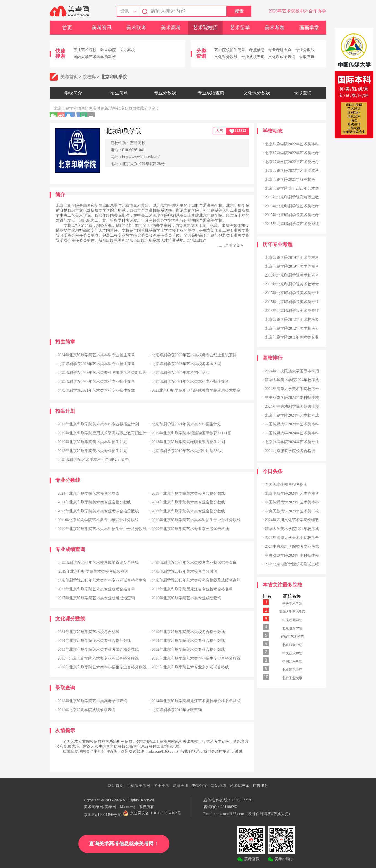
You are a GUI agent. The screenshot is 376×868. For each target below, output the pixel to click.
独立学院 (108, 50)
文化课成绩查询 (282, 57)
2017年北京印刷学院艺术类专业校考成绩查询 (96, 598)
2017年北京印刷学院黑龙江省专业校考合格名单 (192, 589)
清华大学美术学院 (292, 612)
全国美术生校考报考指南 (286, 485)
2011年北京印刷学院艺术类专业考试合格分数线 (98, 520)
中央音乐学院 (292, 653)
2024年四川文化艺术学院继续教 (292, 520)
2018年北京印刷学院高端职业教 (292, 197)
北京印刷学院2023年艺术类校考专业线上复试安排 (194, 355)
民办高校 (127, 50)
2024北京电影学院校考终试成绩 (292, 564)
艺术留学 (240, 28)
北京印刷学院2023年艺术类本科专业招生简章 (96, 364)
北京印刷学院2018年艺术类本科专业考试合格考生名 (102, 580)
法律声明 (181, 786)
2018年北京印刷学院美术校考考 (292, 275)
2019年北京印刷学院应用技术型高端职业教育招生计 (102, 433)
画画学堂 (309, 28)
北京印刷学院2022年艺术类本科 (292, 144)
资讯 (124, 11)
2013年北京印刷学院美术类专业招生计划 (92, 451)
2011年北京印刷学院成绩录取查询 (86, 710)
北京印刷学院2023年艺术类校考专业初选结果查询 (194, 563)
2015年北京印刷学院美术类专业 (292, 293)
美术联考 (136, 28)
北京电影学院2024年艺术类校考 (292, 493)
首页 (67, 28)
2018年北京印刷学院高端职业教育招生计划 (188, 442)
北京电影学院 (292, 628)
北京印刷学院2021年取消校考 (290, 179)
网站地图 (218, 786)
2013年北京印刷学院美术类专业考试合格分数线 (98, 511)
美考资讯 (102, 28)
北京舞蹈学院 (292, 670)
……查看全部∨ (231, 245)
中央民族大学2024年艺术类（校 (292, 511)
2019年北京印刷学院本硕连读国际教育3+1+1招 (191, 433)
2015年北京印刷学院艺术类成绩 (292, 224)
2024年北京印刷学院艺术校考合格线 (88, 493)
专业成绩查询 (253, 57)
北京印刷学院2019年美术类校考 (292, 258)
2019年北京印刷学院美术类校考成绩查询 (93, 571)
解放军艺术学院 (292, 637)
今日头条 (273, 471)
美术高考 (171, 28)
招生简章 (119, 93)
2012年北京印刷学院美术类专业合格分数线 (188, 511)
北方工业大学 (292, 678)
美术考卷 (275, 28)
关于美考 (161, 786)
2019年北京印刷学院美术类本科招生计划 (92, 442)
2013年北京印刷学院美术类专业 (292, 311)
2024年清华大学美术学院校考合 (292, 389)
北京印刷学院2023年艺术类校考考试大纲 (186, 364)
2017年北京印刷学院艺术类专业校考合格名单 (96, 589)
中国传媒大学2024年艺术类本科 (292, 424)
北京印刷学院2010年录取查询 (177, 710)
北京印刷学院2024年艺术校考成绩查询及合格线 (98, 563)
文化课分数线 (226, 57)
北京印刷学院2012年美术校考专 (292, 320)
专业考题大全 (280, 50)
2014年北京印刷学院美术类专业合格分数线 (94, 502)
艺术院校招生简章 (230, 50)
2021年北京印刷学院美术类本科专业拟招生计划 (98, 424)
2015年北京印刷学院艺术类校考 (292, 206)
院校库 (89, 77)
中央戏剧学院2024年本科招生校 (292, 398)
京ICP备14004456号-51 (103, 815)
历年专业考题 (278, 244)
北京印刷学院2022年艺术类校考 (292, 153)
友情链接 (199, 786)
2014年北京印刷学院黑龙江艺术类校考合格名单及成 (196, 701)
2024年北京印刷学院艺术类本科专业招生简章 (96, 355)
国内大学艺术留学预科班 (95, 57)
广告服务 (260, 786)
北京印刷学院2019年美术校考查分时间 (184, 571)
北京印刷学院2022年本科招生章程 (181, 373)
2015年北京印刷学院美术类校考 (292, 215)
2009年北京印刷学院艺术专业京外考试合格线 (190, 529)
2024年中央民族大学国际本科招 (292, 371)
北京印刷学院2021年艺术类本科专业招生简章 (190, 382)
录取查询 (307, 57)
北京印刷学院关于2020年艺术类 (292, 188)
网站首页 (116, 786)
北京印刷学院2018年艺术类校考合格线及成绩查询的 (196, 580)
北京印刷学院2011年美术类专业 (292, 337)
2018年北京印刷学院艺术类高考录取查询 (92, 701)
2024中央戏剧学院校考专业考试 (292, 547)
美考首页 (69, 77)
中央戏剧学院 (292, 620)
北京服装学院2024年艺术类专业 (292, 442)
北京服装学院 (292, 645)
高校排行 (273, 358)
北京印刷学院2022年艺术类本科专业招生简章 (96, 382)
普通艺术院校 (85, 50)
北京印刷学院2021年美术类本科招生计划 (186, 424)
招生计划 (65, 411)
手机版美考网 (139, 786)
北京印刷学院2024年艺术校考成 (292, 415)
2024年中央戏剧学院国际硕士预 (292, 406)
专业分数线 (305, 50)
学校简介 (73, 93)
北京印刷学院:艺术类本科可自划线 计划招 (93, 460)
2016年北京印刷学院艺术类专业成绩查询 (186, 598)
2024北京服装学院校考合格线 (290, 451)
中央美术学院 (292, 603)
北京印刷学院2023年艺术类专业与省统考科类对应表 (102, 373)
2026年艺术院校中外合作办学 (297, 11)
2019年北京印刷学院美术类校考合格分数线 (188, 493)
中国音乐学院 (292, 662)
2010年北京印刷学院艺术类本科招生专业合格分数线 (196, 520)
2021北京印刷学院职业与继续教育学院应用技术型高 (196, 390)
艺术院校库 (205, 28)
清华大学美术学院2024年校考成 (292, 380)
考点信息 (257, 50)
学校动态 (273, 131)
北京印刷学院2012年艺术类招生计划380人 (187, 451)
